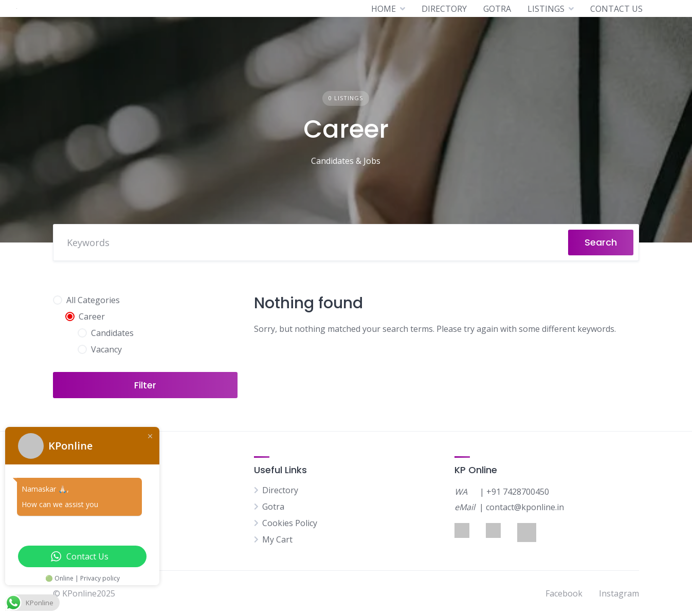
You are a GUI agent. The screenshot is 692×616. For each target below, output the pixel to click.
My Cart (277, 539)
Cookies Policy (290, 523)
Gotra (273, 507)
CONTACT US (616, 9)
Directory (280, 490)
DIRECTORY (444, 9)
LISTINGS (546, 9)
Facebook (564, 593)
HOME (384, 9)
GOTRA (497, 9)
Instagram (619, 593)
